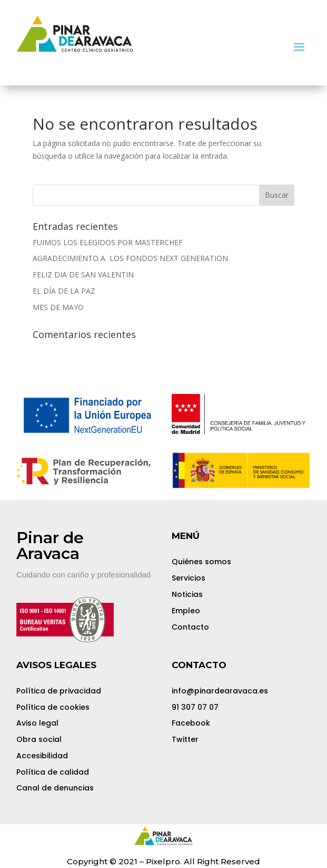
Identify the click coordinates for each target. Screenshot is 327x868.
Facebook (191, 723)
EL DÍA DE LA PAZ (64, 291)
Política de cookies (53, 707)
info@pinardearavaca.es (220, 691)
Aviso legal (37, 723)
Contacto (190, 627)
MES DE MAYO (58, 307)
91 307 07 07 (195, 707)
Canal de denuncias (55, 788)
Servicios (189, 578)
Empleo (186, 611)
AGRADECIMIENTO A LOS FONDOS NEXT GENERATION (130, 258)
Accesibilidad (42, 756)
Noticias (187, 594)
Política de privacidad (59, 691)
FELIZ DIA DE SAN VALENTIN (83, 274)
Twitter (185, 739)
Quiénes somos (201, 562)
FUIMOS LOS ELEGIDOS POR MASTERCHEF (108, 242)
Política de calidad (53, 772)
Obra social (39, 739)
